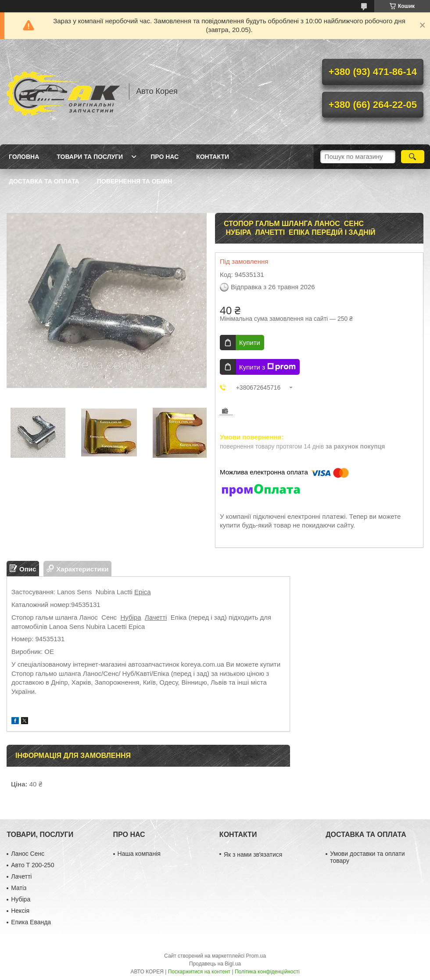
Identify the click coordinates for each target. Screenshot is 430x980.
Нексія (20, 911)
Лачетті (156, 617)
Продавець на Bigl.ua (215, 964)
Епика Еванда (31, 922)
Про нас (165, 157)
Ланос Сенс (28, 854)
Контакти (213, 157)
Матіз (19, 888)
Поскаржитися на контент (199, 972)
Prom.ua (256, 956)
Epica (143, 592)
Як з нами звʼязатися (253, 854)
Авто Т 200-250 (32, 865)
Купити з (267, 367)
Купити (250, 343)
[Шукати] (413, 157)
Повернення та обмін (135, 181)
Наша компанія (139, 854)
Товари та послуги (90, 157)
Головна (24, 157)
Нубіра (131, 617)
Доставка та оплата (44, 181)
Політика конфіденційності (267, 972)
